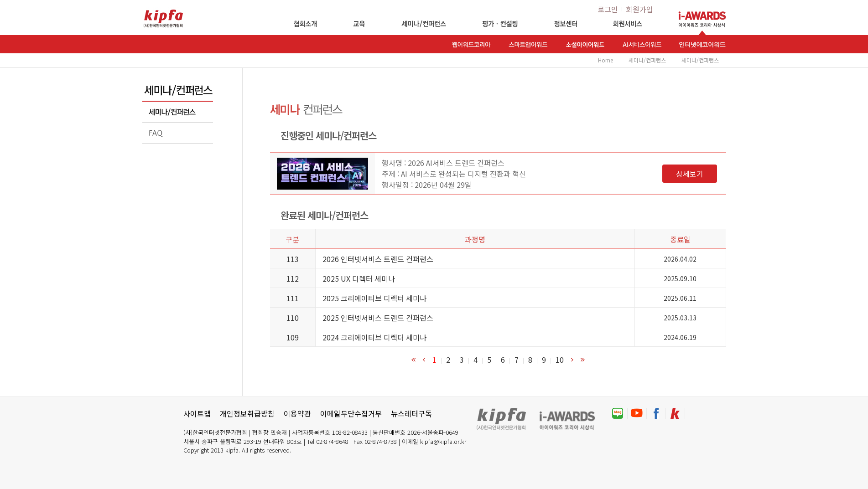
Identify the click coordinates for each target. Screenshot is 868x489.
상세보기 (690, 174)
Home (606, 60)
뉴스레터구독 (411, 413)
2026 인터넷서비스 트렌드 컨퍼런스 (378, 259)
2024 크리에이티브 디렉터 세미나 (374, 337)
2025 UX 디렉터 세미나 (359, 278)
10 (560, 360)
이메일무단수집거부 (351, 413)
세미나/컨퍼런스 (647, 60)
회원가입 (639, 9)
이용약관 (297, 413)
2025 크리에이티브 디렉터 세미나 (374, 298)
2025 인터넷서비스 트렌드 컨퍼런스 (378, 318)
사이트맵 (197, 413)
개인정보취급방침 (247, 413)
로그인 (608, 9)
